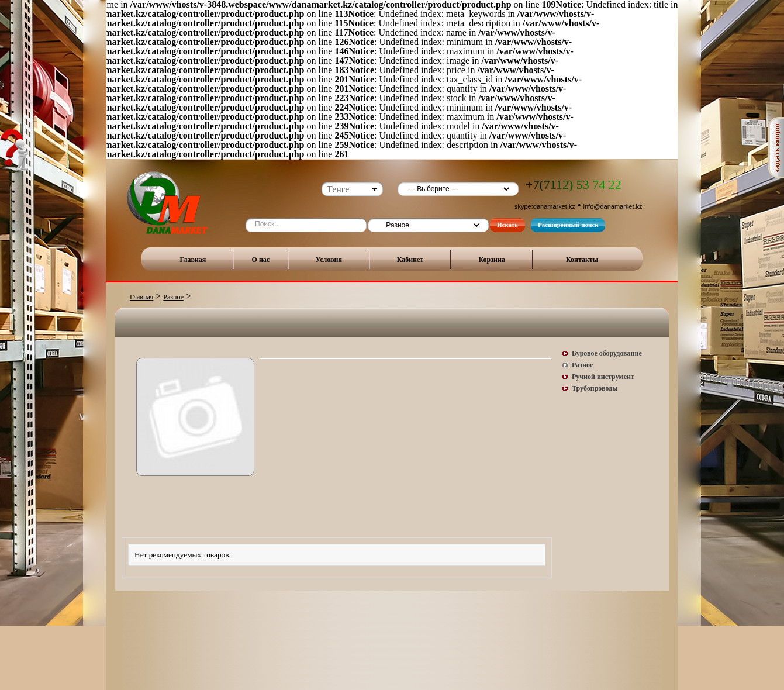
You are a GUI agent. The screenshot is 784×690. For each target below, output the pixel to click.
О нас (261, 260)
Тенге (338, 189)
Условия (329, 260)
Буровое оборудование (607, 353)
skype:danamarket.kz (545, 206)
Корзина (492, 260)
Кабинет (410, 260)
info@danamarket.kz (613, 206)
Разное (173, 297)
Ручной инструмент (603, 377)
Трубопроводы (595, 388)
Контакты (582, 260)
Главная (193, 260)
